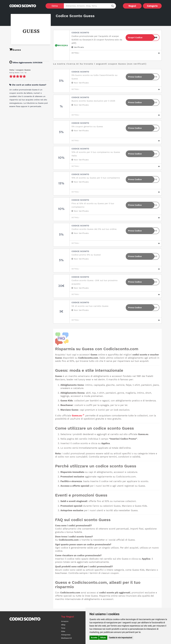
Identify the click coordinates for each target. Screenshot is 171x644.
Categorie (152, 6)
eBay (63, 625)
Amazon (65, 621)
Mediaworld (66, 638)
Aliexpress (66, 635)
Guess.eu (78, 416)
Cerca (55, 6)
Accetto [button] (94, 638)
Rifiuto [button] (103, 638)
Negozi (132, 6)
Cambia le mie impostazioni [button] (121, 638)
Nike (63, 631)
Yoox (63, 628)
